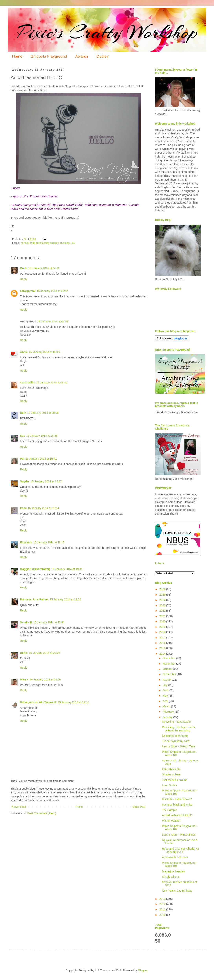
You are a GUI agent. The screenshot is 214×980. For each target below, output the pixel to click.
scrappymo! (28, 291)
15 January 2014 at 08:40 (52, 383)
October (168, 669)
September (170, 674)
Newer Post (19, 807)
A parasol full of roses (175, 857)
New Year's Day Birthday (177, 891)
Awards (82, 56)
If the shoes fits (171, 769)
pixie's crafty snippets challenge (53, 243)
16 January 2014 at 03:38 (45, 679)
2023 (163, 605)
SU (74, 243)
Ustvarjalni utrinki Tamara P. (38, 702)
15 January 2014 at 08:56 (43, 413)
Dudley (102, 56)
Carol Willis (27, 383)
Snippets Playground (49, 56)
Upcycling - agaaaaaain (176, 722)
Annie (24, 352)
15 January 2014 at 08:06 (44, 352)
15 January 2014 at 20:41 (49, 622)
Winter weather (171, 821)
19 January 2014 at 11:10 (73, 702)
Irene (23, 508)
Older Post (139, 807)
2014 (163, 654)
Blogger (143, 970)
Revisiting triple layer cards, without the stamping (179, 729)
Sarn (23, 413)
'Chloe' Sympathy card (176, 741)
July (165, 685)
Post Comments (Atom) (42, 813)
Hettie (24, 653)
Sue (23, 436)
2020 (163, 621)
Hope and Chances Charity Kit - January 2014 (180, 850)
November (169, 664)
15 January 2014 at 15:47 (46, 481)
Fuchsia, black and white (177, 805)
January (168, 717)
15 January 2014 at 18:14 (43, 508)
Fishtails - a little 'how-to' (177, 799)
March (167, 706)
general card (28, 243)
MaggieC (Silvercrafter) (35, 569)
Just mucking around (175, 780)
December (169, 658)
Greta (24, 268)
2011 (163, 909)
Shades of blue (171, 774)
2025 (163, 595)
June (166, 690)
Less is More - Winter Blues (179, 835)
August (167, 680)
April (166, 701)
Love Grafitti (169, 785)
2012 (163, 904)
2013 (163, 899)
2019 (163, 627)
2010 (163, 915)
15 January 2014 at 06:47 (52, 291)
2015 (163, 648)
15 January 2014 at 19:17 (49, 542)
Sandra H (26, 622)
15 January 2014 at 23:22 (44, 653)
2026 (163, 589)
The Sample (169, 810)
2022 (163, 611)
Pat (22, 459)
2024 (163, 600)
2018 (163, 632)
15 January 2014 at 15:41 (41, 459)
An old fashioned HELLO (177, 815)
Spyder (25, 481)
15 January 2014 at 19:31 (67, 569)
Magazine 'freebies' (174, 871)
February (168, 712)
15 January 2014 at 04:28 (44, 268)
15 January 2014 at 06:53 (53, 322)
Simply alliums (171, 877)
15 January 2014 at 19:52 (65, 599)
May (166, 696)
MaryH (24, 679)
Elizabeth (26, 542)
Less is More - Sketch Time (179, 746)
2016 (163, 643)
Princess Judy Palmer (34, 599)
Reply (24, 279)
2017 (163, 638)
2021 (163, 616)
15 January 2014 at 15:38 (42, 436)
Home (17, 56)
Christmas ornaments (175, 736)
